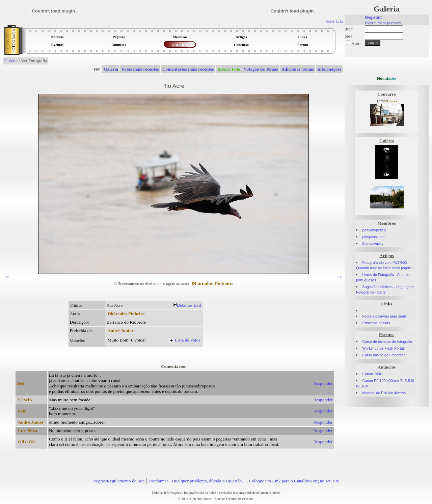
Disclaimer (158, 481)
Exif (198, 305)
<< (7, 277)
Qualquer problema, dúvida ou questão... (208, 481)
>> (340, 277)
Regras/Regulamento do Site (119, 481)
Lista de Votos (188, 340)
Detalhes (185, 305)
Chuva (392, 101)
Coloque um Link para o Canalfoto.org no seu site (294, 481)
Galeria (11, 61)
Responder (323, 383)
